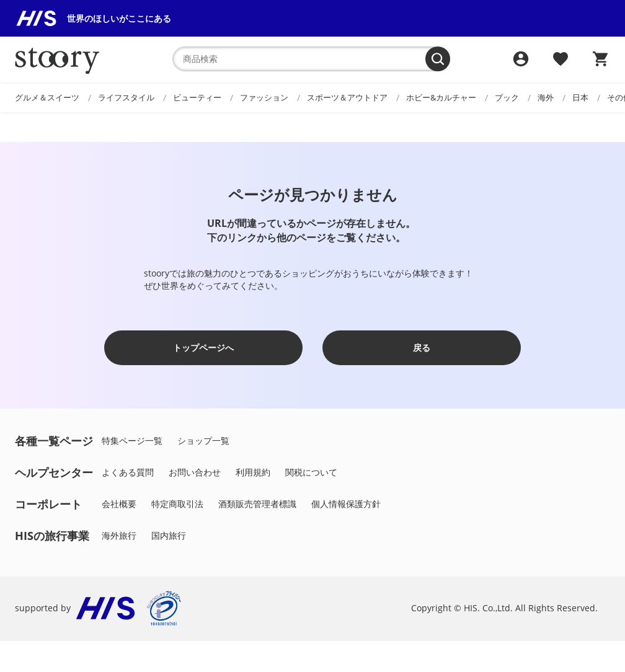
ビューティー (197, 97)
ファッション (264, 97)
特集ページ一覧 (132, 440)
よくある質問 (128, 472)
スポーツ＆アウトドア (347, 97)
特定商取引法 (177, 504)
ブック (507, 97)
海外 (546, 97)
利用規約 (253, 472)
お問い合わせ (195, 472)
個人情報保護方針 (346, 504)
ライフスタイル (126, 97)
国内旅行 (169, 535)
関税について (311, 472)
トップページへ (203, 347)
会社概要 (119, 504)
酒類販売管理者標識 (257, 504)
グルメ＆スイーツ (47, 97)
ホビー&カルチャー (441, 97)
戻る (422, 347)
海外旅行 (119, 535)
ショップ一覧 (203, 440)
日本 (580, 97)
